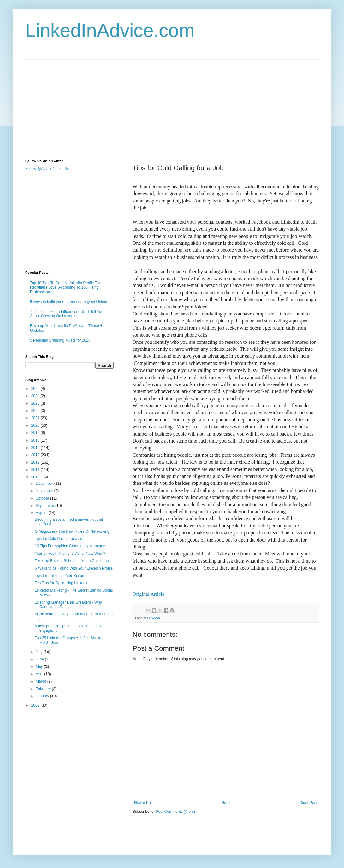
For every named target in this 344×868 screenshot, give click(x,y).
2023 (36, 403)
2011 (36, 470)
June (40, 659)
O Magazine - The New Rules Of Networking (72, 531)
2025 (36, 389)
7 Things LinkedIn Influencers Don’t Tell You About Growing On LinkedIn (67, 314)
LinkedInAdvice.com (110, 30)
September (45, 506)
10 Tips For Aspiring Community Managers (71, 546)
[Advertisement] (90, 104)
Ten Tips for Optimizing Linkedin (62, 583)
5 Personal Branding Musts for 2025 (60, 340)
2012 (36, 462)
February (44, 689)
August (42, 513)
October (43, 498)
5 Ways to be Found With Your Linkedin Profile (74, 568)
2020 (36, 425)
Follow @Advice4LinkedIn (47, 169)
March (42, 681)
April (40, 674)
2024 (36, 396)
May (40, 666)
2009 (36, 705)
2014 (36, 448)
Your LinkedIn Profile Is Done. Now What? (70, 554)
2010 (36, 477)
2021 (36, 418)
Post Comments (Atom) (175, 812)
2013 (36, 455)
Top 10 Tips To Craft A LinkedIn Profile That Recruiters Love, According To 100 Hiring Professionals (66, 287)
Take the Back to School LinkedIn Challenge (72, 561)
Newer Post (144, 803)
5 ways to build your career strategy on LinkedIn (70, 302)
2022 (36, 411)
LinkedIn (154, 618)
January (43, 696)
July (40, 652)
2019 (36, 433)
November (45, 491)
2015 (36, 440)
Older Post (308, 803)
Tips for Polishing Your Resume (61, 576)
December (45, 484)
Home (227, 803)
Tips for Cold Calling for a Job (60, 539)
